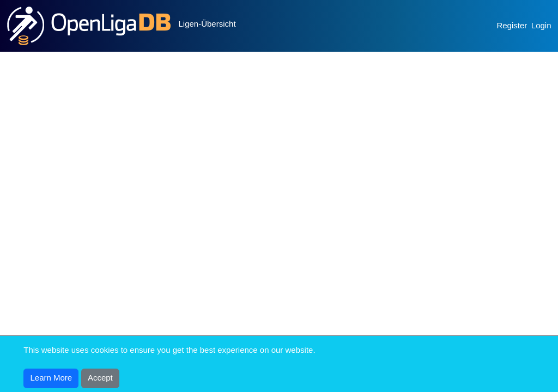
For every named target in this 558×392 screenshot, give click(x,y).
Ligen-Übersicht (207, 24)
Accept (100, 378)
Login (541, 25)
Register (512, 25)
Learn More (51, 378)
